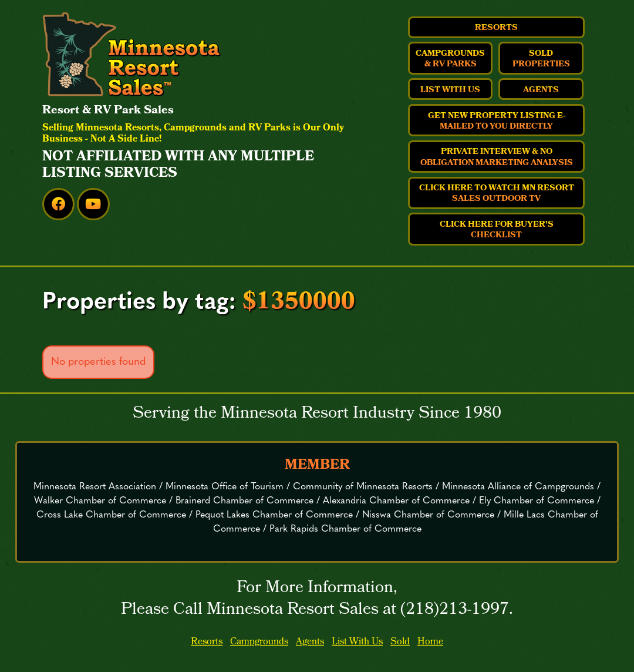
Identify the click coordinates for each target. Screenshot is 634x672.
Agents (541, 90)
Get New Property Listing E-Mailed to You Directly (497, 122)
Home (430, 642)
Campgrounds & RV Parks (450, 59)
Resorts (496, 28)
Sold (400, 642)
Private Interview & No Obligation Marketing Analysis (497, 157)
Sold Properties (541, 59)
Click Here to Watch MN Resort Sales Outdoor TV (497, 194)
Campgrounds (259, 642)
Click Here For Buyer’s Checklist (497, 230)
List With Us (450, 90)
